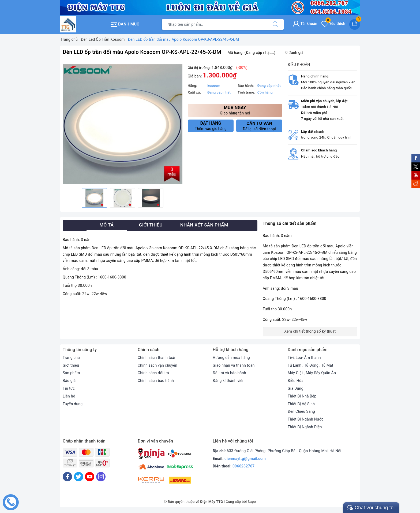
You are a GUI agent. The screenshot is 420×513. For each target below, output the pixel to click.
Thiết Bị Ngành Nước (306, 419)
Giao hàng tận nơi (235, 110)
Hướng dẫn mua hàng (231, 358)
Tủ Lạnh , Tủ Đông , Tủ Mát (310, 365)
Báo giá (69, 381)
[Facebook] (67, 477)
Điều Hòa (296, 381)
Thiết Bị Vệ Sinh (301, 404)
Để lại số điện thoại (259, 126)
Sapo (252, 502)
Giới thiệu (71, 365)
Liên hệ (69, 396)
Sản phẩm (71, 373)
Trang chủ (71, 358)
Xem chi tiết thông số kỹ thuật (310, 331)
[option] (123, 124)
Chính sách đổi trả (153, 373)
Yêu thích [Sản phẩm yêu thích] (333, 24)
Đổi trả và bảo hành (229, 373)
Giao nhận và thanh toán (234, 365)
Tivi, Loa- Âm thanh (304, 358)
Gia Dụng (296, 388)
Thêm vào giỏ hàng (211, 126)
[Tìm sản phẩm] (215, 24)
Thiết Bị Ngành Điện (305, 427)
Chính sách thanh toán (157, 358)
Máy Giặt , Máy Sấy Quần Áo (312, 373)
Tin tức (69, 388)
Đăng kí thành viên (229, 381)
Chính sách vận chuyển (157, 365)
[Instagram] (101, 477)
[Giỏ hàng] (355, 24)
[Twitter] (79, 477)
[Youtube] (90, 477)
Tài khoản (305, 24)
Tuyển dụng (73, 404)
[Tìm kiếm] (275, 24)
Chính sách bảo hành (156, 381)
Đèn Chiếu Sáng (301, 411)
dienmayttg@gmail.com (245, 459)
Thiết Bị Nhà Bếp (302, 396)
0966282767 (243, 466)
